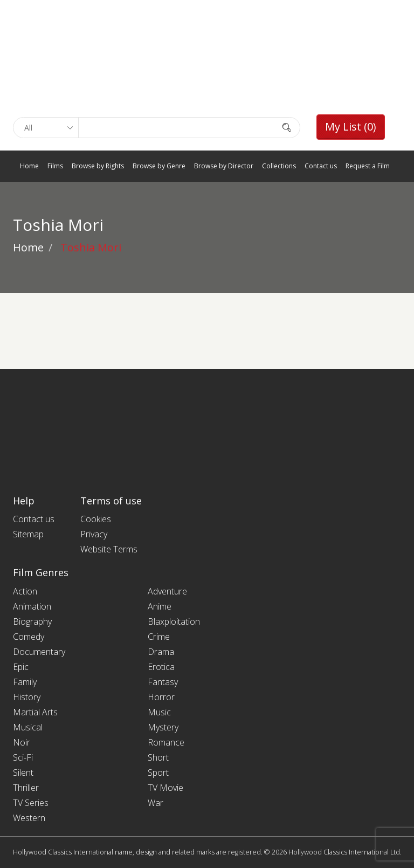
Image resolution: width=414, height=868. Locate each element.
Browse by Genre (159, 166)
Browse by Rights (98, 166)
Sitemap (28, 534)
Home (29, 166)
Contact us (321, 166)
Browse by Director (224, 166)
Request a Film (368, 166)
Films (55, 166)
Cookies (96, 519)
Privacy (94, 534)
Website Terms (109, 549)
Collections (279, 166)
